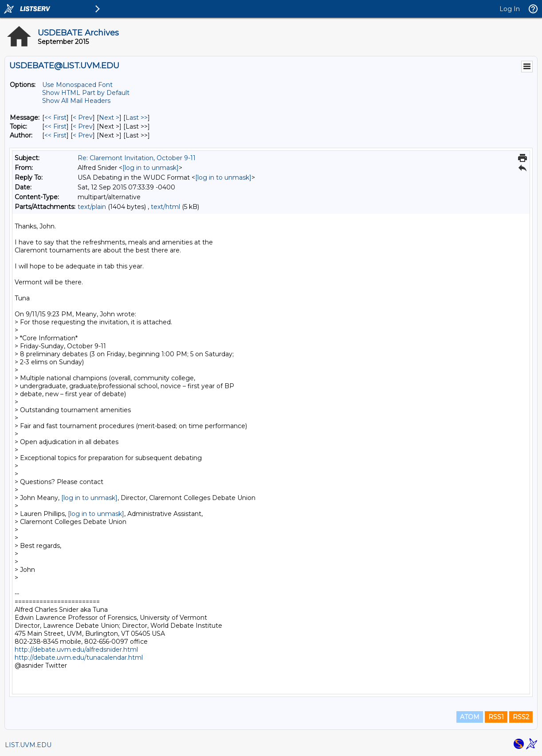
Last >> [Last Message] (137, 118)
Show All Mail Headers (76, 101)
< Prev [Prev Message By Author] (83, 135)
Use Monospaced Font (77, 85)
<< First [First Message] (55, 118)
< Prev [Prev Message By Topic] (83, 126)
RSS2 (521, 717)
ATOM (470, 717)
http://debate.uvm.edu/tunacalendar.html (79, 658)
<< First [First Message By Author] (55, 135)
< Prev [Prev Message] (83, 118)
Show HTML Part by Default (86, 93)
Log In (510, 9)
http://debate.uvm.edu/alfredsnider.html (76, 650)
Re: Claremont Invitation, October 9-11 (137, 158)
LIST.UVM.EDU (28, 745)
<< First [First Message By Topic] (55, 126)
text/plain (92, 207)
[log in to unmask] (151, 168)
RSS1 (496, 717)
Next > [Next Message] (109, 118)
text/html (165, 207)
